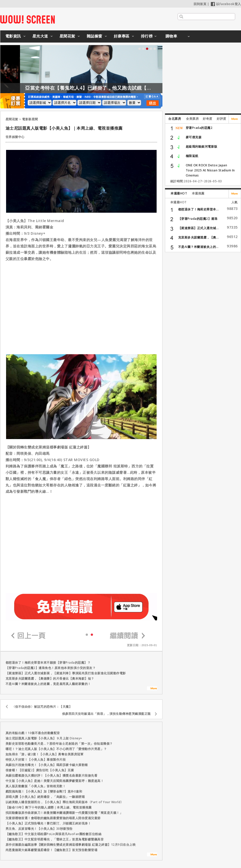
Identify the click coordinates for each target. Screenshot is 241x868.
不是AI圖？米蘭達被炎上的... (198, 247)
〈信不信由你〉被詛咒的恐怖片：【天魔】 (42, 707)
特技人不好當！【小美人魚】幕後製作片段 (36, 759)
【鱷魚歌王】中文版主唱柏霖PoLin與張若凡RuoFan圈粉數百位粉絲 (54, 834)
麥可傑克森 (194, 137)
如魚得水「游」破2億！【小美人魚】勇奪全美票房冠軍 (45, 754)
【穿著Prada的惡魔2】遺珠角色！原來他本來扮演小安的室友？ (51, 668)
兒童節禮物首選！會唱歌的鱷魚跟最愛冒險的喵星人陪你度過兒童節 (53, 818)
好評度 (221, 119)
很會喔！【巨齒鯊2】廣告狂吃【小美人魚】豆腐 (40, 770)
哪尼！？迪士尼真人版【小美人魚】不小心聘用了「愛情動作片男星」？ (56, 749)
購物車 (171, 36)
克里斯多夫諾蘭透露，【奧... (199, 237)
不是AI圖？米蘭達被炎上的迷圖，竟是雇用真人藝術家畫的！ (48, 684)
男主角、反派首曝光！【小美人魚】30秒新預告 (39, 829)
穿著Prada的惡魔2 (199, 128)
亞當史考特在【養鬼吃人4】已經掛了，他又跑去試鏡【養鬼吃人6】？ (116, 88)
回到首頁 (200, 4)
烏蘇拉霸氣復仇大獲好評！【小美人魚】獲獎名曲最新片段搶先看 (52, 775)
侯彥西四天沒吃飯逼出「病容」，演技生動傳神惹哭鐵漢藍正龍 (106, 714)
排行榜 (147, 36)
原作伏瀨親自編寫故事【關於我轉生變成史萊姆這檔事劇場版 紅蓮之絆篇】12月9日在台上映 (71, 845)
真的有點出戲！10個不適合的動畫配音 (33, 733)
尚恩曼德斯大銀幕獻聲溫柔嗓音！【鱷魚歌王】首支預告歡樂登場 (52, 850)
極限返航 (192, 156)
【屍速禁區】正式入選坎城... (199, 228)
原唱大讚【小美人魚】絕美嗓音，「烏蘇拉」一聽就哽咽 (45, 797)
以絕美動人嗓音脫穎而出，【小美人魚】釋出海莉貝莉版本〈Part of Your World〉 (65, 802)
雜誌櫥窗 (95, 36)
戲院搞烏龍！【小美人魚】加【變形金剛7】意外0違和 (44, 791)
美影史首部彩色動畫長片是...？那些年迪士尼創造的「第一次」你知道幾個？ (59, 744)
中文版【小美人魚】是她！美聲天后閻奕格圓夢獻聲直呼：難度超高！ (55, 781)
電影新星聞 (30, 119)
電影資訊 (13, 36)
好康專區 (122, 36)
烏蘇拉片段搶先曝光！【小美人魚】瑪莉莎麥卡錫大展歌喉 (47, 765)
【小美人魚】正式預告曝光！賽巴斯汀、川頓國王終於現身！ (48, 823)
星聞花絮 (67, 36)
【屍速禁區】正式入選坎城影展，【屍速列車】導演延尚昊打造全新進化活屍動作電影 (66, 673)
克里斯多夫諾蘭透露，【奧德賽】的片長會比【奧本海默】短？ (50, 678)
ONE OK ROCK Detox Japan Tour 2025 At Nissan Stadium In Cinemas (210, 170)
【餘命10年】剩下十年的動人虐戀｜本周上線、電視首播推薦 (49, 807)
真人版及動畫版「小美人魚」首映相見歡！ (36, 786)
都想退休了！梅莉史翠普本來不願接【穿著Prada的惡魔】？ (48, 663)
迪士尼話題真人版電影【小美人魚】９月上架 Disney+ (44, 738)
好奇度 (208, 119)
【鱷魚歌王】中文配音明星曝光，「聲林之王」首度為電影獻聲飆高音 (55, 839)
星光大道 (40, 36)
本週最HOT (179, 193)
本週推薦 (198, 193)
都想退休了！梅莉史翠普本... (199, 209)
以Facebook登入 (226, 4)
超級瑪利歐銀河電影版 (202, 146)
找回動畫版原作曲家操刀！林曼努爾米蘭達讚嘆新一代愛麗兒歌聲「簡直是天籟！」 (64, 813)
